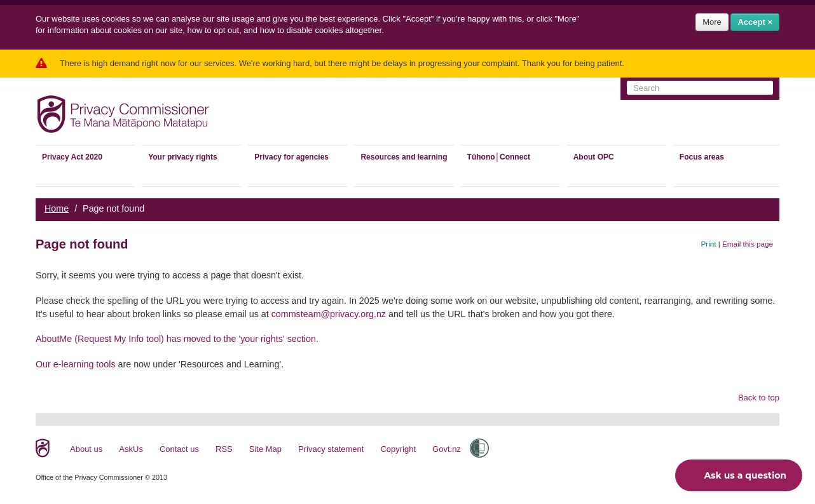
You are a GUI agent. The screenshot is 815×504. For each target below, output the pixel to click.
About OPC (594, 157)
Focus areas (702, 157)
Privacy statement (331, 449)
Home (57, 208)
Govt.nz (447, 449)
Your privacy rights (182, 157)
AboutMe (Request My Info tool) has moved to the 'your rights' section (176, 339)
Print (709, 244)
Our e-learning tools (76, 364)
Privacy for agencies (291, 157)
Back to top (759, 398)
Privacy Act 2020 (72, 157)
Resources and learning (404, 157)
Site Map (265, 449)
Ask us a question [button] (736, 475)
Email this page (748, 244)
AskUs (131, 449)
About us (86, 449)
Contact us (179, 449)
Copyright (398, 449)
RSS (224, 449)
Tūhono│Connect (499, 157)
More (712, 22)
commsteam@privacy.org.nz (329, 314)
